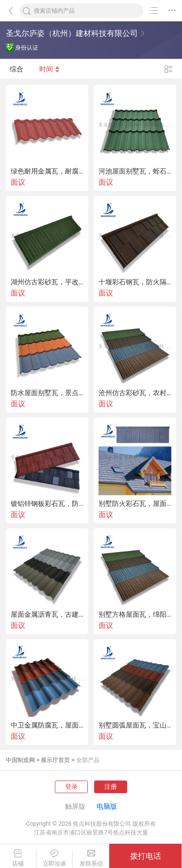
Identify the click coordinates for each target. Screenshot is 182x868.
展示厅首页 (55, 760)
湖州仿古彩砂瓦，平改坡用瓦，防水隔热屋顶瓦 (47, 282)
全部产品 (88, 760)
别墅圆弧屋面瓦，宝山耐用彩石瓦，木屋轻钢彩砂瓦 (135, 725)
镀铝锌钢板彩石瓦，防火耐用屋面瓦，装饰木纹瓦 (47, 503)
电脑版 (107, 806)
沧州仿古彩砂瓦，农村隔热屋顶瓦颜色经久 (135, 393)
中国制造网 (20, 760)
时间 (50, 69)
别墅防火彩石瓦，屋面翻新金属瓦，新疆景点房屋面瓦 (135, 503)
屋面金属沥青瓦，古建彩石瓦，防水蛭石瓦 (47, 614)
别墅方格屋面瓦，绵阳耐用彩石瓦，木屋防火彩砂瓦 (135, 614)
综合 (17, 69)
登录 (71, 787)
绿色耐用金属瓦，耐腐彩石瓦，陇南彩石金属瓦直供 (47, 171)
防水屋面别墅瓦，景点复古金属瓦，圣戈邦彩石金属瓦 (47, 393)
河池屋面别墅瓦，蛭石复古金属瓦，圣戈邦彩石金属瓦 (135, 171)
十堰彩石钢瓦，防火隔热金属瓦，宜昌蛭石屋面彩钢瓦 (135, 282)
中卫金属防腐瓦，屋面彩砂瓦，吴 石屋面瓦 (47, 725)
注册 (111, 787)
